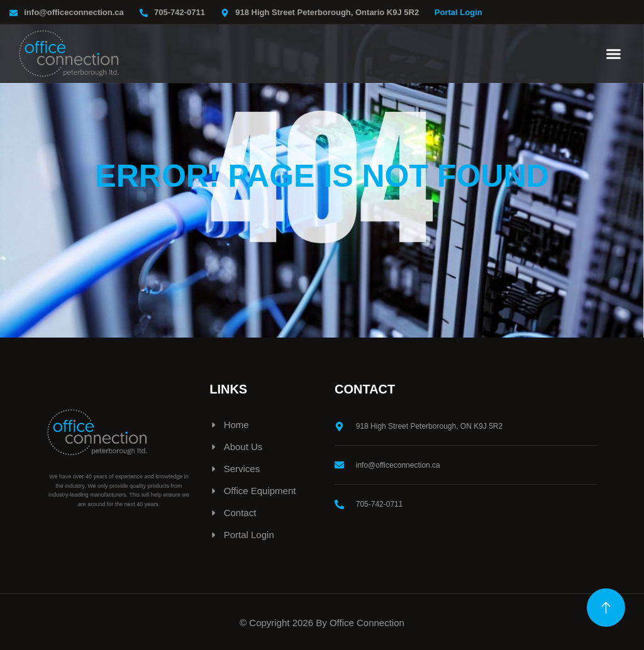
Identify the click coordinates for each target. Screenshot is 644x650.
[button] (614, 54)
